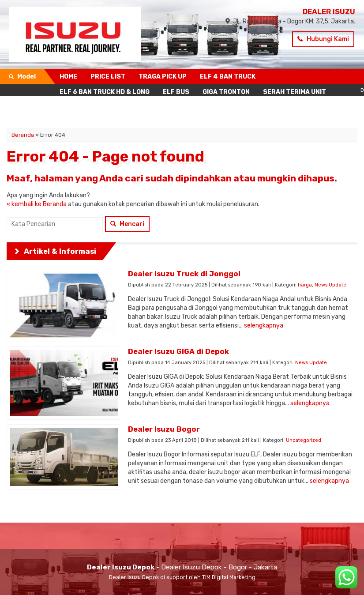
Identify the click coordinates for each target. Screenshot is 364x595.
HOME (68, 77)
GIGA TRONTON (226, 92)
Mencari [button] (127, 224)
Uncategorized (304, 440)
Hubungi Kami (323, 39)
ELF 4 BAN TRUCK (228, 77)
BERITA (165, 107)
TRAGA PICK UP (163, 77)
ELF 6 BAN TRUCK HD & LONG (105, 92)
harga (305, 285)
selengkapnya (264, 326)
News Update (330, 285)
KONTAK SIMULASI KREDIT (100, 107)
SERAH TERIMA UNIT (295, 92)
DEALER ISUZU (329, 11)
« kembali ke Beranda (37, 204)
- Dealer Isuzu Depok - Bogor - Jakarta (182, 567)
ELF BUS (176, 92)
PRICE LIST (108, 77)
